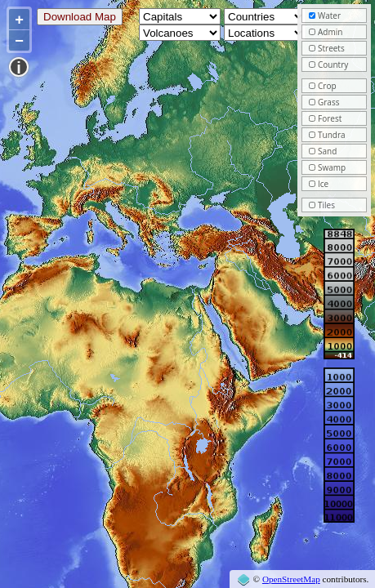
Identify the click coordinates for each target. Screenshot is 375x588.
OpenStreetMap (291, 579)
